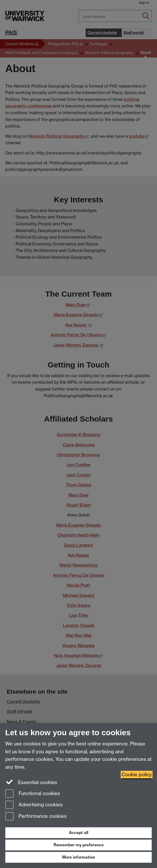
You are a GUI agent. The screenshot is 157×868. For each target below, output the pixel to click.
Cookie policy (137, 775)
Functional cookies (33, 794)
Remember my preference (79, 845)
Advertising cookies (34, 805)
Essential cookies (31, 782)
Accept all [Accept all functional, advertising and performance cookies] (79, 833)
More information (79, 857)
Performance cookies (36, 817)
